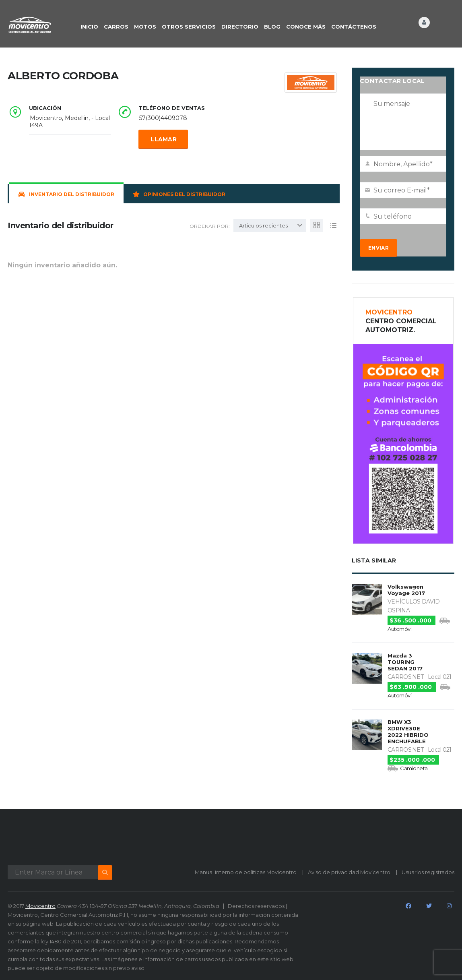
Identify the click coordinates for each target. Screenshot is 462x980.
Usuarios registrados (428, 872)
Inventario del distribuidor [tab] (66, 194)
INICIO (89, 27)
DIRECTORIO (240, 27)
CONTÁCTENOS (354, 27)
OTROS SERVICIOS (189, 27)
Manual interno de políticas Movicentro (246, 872)
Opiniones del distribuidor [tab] (179, 194)
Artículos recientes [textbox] (263, 225)
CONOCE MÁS (306, 27)
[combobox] (270, 225)
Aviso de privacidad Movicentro (349, 872)
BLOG (272, 27)
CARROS (116, 27)
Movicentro (40, 906)
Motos (145, 27)
